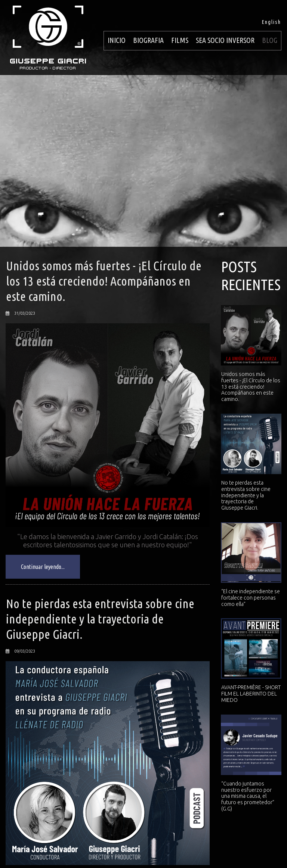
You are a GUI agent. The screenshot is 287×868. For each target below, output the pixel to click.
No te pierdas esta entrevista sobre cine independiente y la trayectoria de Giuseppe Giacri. (100, 619)
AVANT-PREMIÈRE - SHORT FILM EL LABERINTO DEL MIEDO (251, 694)
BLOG (270, 40)
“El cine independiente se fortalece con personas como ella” (251, 598)
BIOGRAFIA (148, 40)
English (271, 22)
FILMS (180, 40)
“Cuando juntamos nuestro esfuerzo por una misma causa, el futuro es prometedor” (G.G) (248, 796)
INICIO (117, 40)
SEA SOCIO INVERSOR (225, 40)
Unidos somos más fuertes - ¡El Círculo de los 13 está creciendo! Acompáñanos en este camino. (104, 281)
